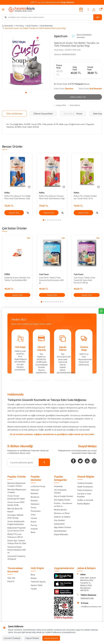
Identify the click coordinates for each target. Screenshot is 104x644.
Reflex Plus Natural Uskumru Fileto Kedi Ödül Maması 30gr (52, 197)
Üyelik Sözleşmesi (85, 487)
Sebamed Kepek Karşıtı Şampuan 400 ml (17, 550)
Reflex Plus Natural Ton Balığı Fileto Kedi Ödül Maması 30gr (17, 197)
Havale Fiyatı (90, 68)
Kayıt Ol (11, 581)
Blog (33, 575)
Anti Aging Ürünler (62, 500)
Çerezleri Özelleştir (12, 638)
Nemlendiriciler (60, 510)
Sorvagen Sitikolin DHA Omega (15, 516)
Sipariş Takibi (37, 585)
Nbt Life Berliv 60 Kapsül (15, 510)
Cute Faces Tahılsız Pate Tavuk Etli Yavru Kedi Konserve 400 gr (84, 280)
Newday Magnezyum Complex (17, 491)
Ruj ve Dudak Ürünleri (64, 496)
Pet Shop (20, 26)
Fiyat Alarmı (74, 105)
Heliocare (35, 490)
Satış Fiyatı (75, 68)
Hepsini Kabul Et (51, 638)
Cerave (34, 518)
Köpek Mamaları (61, 534)
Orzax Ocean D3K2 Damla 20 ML (16, 504)
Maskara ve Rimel (62, 513)
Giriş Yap (11, 578)
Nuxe (33, 532)
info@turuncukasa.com (91, 607)
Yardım (34, 589)
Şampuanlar (59, 524)
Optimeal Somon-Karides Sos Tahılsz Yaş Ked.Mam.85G (17, 279)
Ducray (34, 525)
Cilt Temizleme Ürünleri (60, 491)
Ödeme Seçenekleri (43, 114)
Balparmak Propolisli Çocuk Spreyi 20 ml (16, 529)
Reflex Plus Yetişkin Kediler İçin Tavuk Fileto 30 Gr (85, 197)
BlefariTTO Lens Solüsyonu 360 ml (15, 536)
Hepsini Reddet (32, 638)
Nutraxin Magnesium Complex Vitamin (16, 484)
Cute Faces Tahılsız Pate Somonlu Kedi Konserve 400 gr (51, 280)
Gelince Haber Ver (78, 97)
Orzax (33, 508)
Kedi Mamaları (47, 26)
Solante (34, 529)
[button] (26, 93)
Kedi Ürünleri (32, 26)
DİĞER (7, 274)
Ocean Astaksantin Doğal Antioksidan (16, 523)
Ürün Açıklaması (14, 114)
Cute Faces (44, 274)
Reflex (7, 193)
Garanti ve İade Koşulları (84, 495)
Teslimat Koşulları (85, 483)
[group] (26, 60)
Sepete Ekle (14, 213)
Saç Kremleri (59, 520)
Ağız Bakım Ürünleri (63, 527)
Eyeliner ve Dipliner (62, 517)
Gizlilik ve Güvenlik (85, 500)
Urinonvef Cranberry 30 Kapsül (16, 558)
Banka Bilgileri (84, 504)
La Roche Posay (38, 486)
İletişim (34, 578)
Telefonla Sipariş (38, 582)
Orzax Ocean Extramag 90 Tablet (16, 497)
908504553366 (87, 598)
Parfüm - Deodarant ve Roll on (63, 505)
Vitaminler (58, 486)
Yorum (73, 114)
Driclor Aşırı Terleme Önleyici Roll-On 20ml (17, 542)
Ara (98, 17)
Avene (34, 522)
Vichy (33, 515)
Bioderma (35, 497)
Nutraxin (34, 493)
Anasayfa (8, 26)
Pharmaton (36, 511)
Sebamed (35, 504)
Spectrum (61, 36)
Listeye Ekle (60, 105)
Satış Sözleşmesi (85, 490)
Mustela (34, 500)
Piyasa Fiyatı (59, 66)
